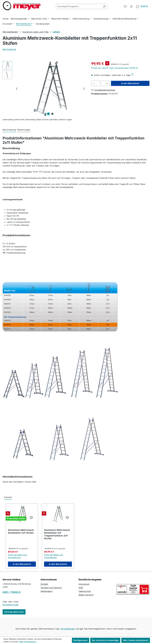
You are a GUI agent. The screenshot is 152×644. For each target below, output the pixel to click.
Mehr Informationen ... (28, 642)
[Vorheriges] (17, 89)
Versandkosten (68, 629)
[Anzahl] (101, 83)
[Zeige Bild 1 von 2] (48, 114)
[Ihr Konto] (131, 6)
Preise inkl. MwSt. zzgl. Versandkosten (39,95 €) (115, 68)
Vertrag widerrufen (14, 612)
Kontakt (44, 584)
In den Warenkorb (130, 83)
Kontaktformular (11, 605)
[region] (44, 89)
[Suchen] (104, 6)
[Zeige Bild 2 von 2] (52, 114)
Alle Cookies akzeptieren (136, 640)
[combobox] (79, 6)
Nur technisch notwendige (105, 640)
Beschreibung (9, 49)
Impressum (84, 584)
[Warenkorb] (142, 6)
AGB (81, 588)
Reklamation (47, 591)
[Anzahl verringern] (94, 83)
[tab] (9, 130)
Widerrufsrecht (86, 595)
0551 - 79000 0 (12, 592)
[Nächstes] (84, 89)
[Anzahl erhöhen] (107, 83)
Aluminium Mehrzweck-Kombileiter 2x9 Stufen (21, 531)
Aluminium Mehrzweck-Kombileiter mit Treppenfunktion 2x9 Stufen (57, 534)
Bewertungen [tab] (24, 130)
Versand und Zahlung (51, 588)
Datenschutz (85, 591)
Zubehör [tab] (8, 497)
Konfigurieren (81, 640)
